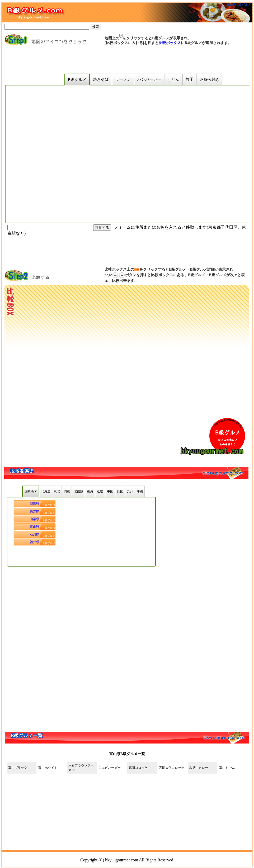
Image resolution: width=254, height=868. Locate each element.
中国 (110, 491)
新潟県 (35, 504)
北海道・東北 (50, 491)
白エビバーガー (110, 768)
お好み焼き (210, 79)
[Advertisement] (106, 60)
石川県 (35, 534)
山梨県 (35, 519)
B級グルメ (77, 80)
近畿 (100, 491)
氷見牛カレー (199, 768)
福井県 (35, 542)
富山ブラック (18, 768)
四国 (120, 491)
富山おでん (227, 768)
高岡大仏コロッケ (172, 768)
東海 (90, 491)
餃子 (190, 79)
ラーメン (123, 79)
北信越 (78, 491)
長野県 (35, 511)
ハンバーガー (149, 79)
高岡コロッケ (140, 768)
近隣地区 (31, 492)
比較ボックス (170, 43)
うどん (173, 79)
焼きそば (101, 79)
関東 (67, 491)
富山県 (35, 527)
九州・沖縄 (135, 491)
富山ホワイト (48, 768)
